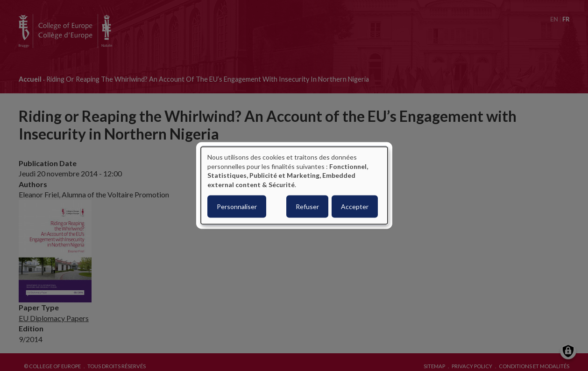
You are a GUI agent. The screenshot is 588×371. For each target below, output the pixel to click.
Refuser (307, 206)
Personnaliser (237, 206)
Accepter (355, 206)
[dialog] (294, 185)
